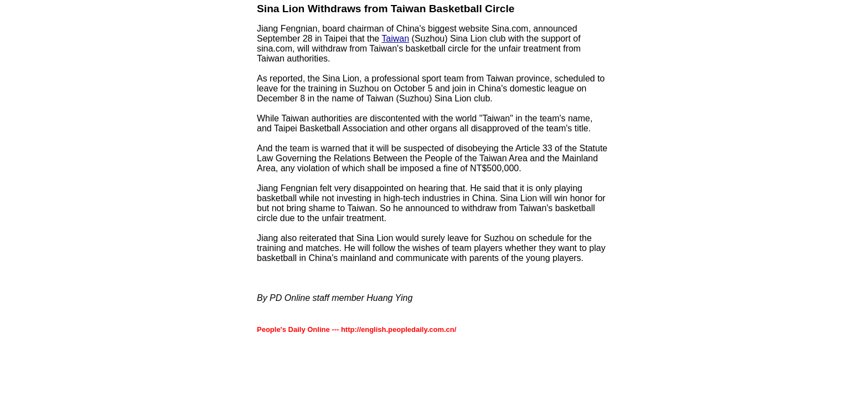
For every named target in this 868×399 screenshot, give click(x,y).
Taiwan (395, 39)
